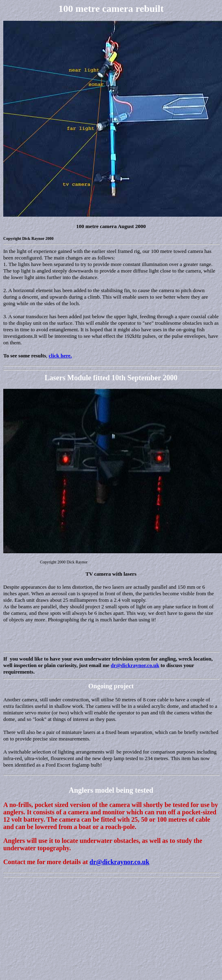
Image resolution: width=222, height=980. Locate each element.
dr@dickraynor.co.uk (135, 665)
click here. (60, 356)
